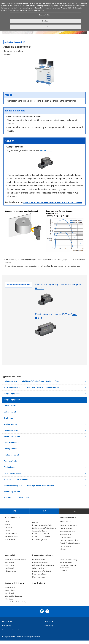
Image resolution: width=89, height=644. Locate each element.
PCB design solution (39, 563)
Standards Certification (40, 535)
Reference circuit (66, 541)
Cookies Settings (45, 15)
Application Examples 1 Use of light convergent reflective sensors (31, 391)
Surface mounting (38, 572)
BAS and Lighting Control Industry (15, 605)
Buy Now (35, 526)
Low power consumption (40, 566)
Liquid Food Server (11, 434)
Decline (45, 21)
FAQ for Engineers (66, 532)
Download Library (67, 521)
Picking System (10, 471)
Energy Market (9, 597)
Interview (63, 553)
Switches (8, 528)
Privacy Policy (7, 629)
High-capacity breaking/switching (43, 569)
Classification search (11, 540)
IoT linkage (64, 574)
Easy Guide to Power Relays (69, 544)
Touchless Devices (66, 566)
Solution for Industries (13, 586)
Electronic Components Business (15, 563)
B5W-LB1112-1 (46, 150)
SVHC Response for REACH (41, 540)
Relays (7, 525)
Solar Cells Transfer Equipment (16, 483)
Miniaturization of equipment (42, 574)
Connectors (8, 531)
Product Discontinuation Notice (42, 529)
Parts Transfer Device (12, 477)
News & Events (9, 569)
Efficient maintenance (39, 580)
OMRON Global (7, 625)
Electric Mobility (10, 591)
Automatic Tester (11, 464)
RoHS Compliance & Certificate (42, 537)
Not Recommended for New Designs (44, 531)
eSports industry (10, 594)
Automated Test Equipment (13, 599)
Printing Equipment (11, 458)
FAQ (15, 515)
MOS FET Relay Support (40, 543)
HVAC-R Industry (10, 603)
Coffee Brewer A (10, 409)
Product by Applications (42, 559)
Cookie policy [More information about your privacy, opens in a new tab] (39, 10)
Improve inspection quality (69, 563)
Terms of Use (49, 625)
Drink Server (9, 421)
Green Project (38, 586)
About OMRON (9, 566)
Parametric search (11, 537)
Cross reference (10, 543)
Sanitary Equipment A (12, 440)
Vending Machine (11, 428)
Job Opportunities (10, 574)
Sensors (7, 534)
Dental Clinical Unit (11, 446)
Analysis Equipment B (12, 403)
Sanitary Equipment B (12, 495)
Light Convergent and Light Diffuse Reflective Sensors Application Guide (32, 385)
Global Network (9, 572)
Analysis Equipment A (12, 397)
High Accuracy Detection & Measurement (69, 570)
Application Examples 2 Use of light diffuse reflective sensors (30, 489)
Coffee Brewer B (10, 415)
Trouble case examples (68, 535)
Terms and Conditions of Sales (12, 633)
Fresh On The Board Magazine (70, 547)
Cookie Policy (49, 629)
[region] (44, 15)
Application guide (66, 538)
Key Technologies (66, 550)
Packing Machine (11, 452)
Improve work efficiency (40, 578)
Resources (64, 525)
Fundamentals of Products (69, 529)
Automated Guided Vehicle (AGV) (17, 501)
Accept (45, 27)
